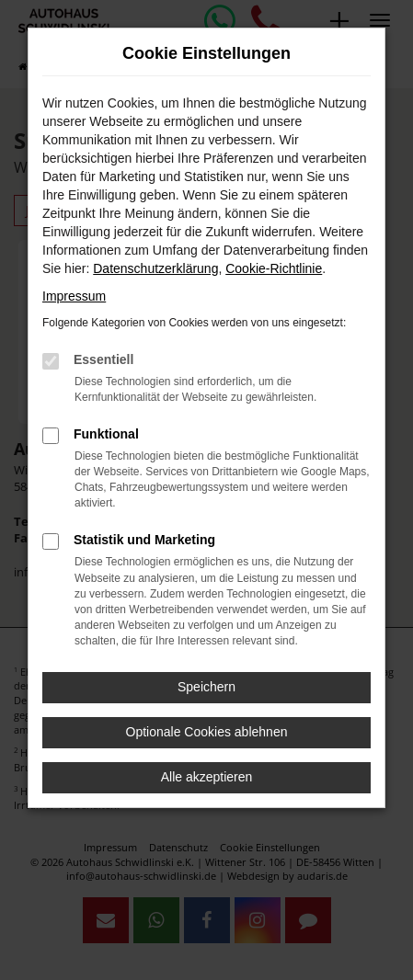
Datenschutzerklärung (155, 268)
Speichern (206, 687)
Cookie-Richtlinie (274, 268)
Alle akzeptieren (207, 777)
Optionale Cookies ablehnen (207, 732)
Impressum (74, 296)
